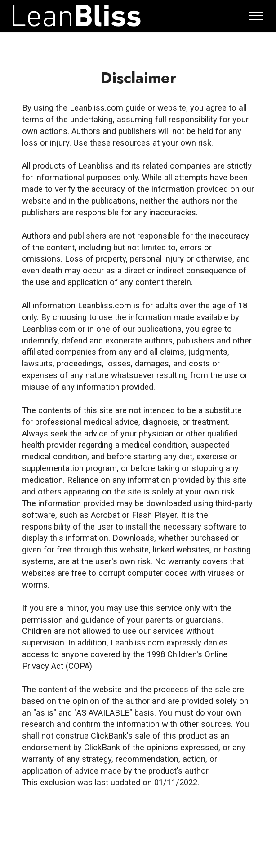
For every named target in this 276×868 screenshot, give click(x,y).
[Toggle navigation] (256, 16)
